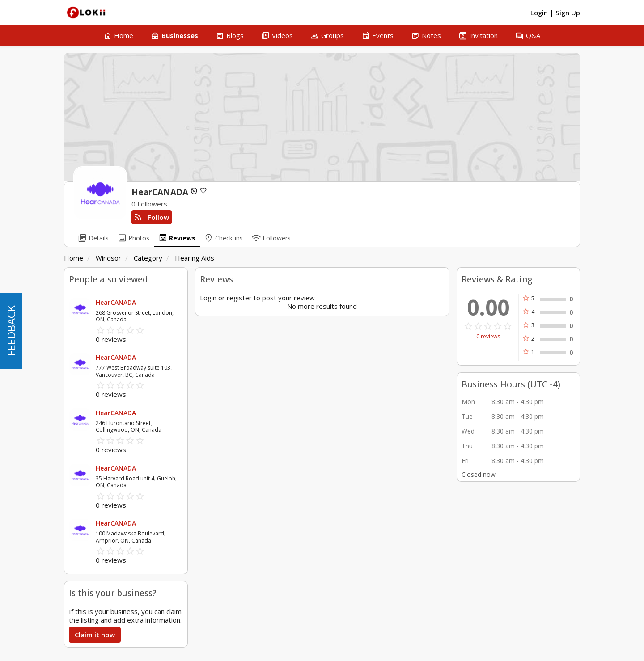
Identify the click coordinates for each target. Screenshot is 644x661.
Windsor (108, 258)
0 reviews (488, 337)
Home (74, 258)
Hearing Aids (195, 258)
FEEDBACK (11, 331)
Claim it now (95, 635)
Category (148, 258)
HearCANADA (116, 302)
